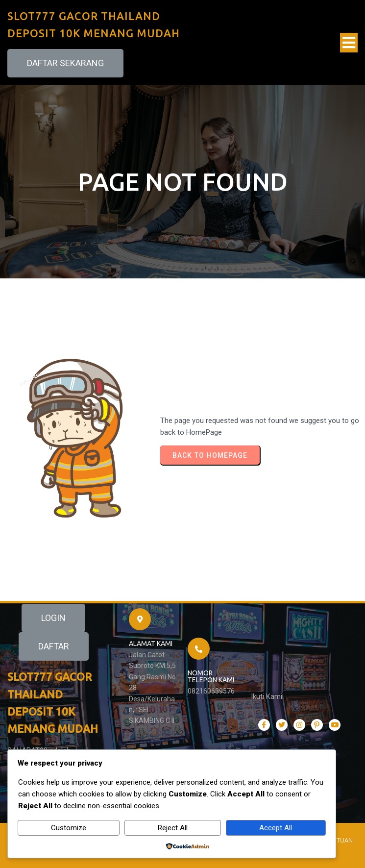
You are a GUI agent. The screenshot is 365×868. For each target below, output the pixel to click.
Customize (69, 828)
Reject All (173, 828)
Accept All (276, 828)
